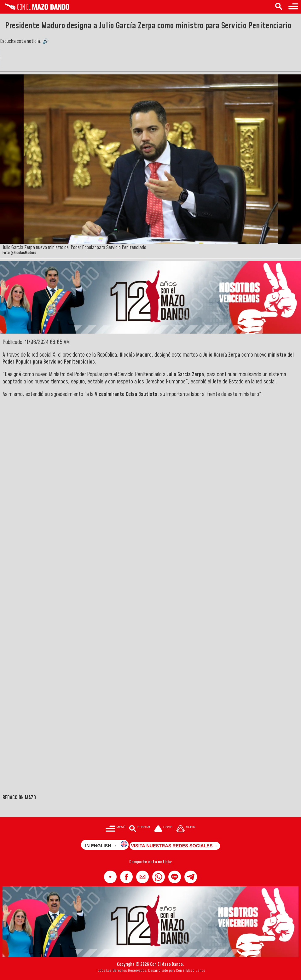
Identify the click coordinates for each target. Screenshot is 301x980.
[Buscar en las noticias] (279, 7)
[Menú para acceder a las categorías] (293, 7)
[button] (110, 877)
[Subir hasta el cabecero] (186, 829)
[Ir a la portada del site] (163, 829)
